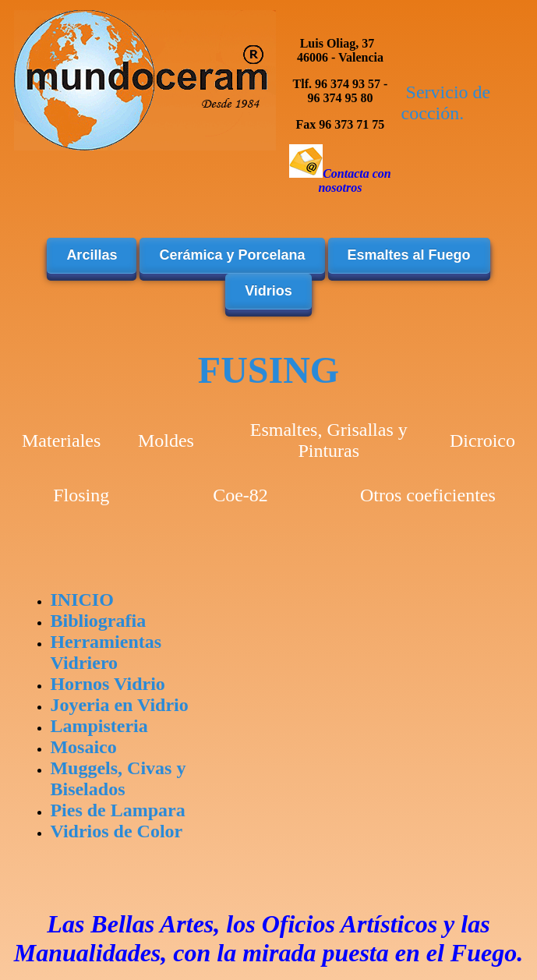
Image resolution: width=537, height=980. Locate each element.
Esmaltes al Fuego (409, 255)
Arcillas (92, 255)
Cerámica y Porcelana (232, 255)
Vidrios (268, 291)
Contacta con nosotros (354, 180)
